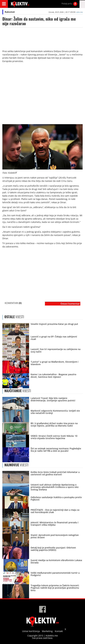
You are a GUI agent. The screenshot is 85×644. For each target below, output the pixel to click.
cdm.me (79, 12)
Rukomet (10, 12)
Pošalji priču (67, 4)
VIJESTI (18, 391)
